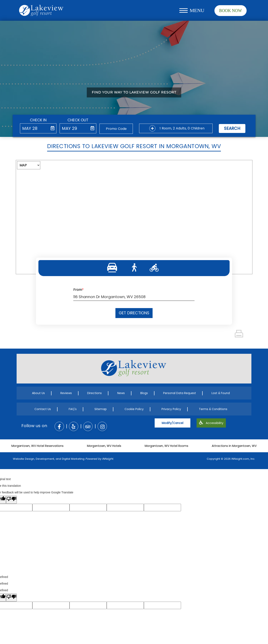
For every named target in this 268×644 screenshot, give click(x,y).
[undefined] (11, 598)
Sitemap (101, 409)
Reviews (66, 393)
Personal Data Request (180, 393)
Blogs (144, 393)
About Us (38, 393)
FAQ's (73, 409)
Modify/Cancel (173, 423)
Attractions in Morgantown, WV (234, 446)
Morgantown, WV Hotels (104, 446)
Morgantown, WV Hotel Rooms (166, 446)
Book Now (231, 11)
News (121, 393)
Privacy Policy (171, 409)
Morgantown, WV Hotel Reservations (37, 446)
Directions (94, 393)
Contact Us (43, 409)
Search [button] (232, 128)
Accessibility (211, 423)
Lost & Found (221, 393)
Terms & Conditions (213, 409)
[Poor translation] (11, 500)
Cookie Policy (134, 409)
